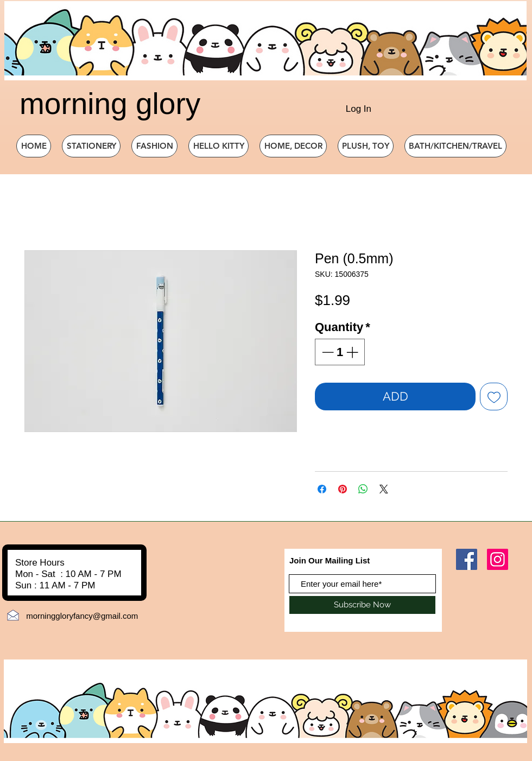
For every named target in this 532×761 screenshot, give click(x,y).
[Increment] (353, 352)
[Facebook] (467, 559)
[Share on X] (384, 489)
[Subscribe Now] (362, 605)
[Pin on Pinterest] (343, 489)
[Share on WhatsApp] (363, 489)
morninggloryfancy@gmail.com (82, 616)
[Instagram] (498, 559)
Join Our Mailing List (330, 560)
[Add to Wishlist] (494, 397)
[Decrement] (327, 352)
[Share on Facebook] (322, 489)
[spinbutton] (340, 352)
